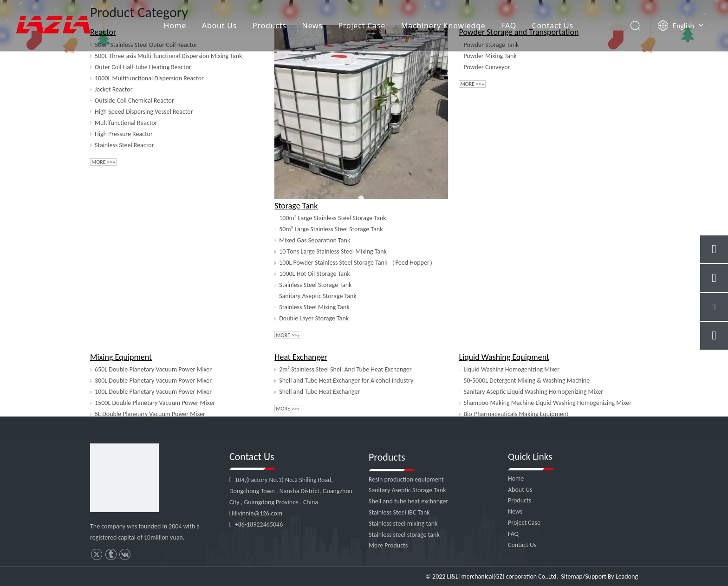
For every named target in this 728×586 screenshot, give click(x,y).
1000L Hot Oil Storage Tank (315, 274)
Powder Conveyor (487, 67)
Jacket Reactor (114, 89)
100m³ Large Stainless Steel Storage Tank (332, 218)
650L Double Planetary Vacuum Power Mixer (153, 369)
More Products (388, 545)
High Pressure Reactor (124, 134)
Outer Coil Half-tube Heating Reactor (143, 67)
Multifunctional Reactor (126, 123)
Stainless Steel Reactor (124, 145)
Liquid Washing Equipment (504, 357)
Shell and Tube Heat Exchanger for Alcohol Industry (346, 381)
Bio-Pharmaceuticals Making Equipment (516, 414)
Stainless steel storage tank (404, 535)
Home (175, 26)
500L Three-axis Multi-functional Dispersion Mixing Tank (169, 56)
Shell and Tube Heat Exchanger (319, 392)
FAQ (509, 26)
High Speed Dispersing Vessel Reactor (144, 112)
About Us (219, 26)
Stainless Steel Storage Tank (315, 285)
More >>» (103, 162)
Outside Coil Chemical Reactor (134, 101)
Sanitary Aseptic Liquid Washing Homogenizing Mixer (533, 392)
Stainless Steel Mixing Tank (314, 307)
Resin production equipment (406, 479)
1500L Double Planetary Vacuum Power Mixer (155, 403)
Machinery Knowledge (443, 26)
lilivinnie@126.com (257, 513)
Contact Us (553, 26)
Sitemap (572, 576)
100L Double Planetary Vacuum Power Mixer (153, 392)
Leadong (627, 576)
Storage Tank (296, 206)
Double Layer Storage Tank (314, 318)
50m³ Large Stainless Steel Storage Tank (331, 229)
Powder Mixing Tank (490, 56)
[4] (124, 478)
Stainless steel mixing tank (403, 524)
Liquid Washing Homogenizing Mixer (511, 369)
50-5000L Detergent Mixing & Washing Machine (526, 381)
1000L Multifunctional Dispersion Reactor (149, 78)
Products (270, 26)
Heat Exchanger (301, 357)
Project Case (362, 26)
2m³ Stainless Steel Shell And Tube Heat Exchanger (345, 369)
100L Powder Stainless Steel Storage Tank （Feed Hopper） (357, 263)
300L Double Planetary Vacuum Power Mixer (153, 381)
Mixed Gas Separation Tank (315, 240)
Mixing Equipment (121, 357)
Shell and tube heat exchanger (408, 501)
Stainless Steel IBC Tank (399, 512)
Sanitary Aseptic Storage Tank (318, 296)
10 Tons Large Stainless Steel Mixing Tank (333, 251)
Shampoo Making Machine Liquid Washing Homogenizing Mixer (547, 403)
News (312, 26)
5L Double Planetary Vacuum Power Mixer (150, 414)
